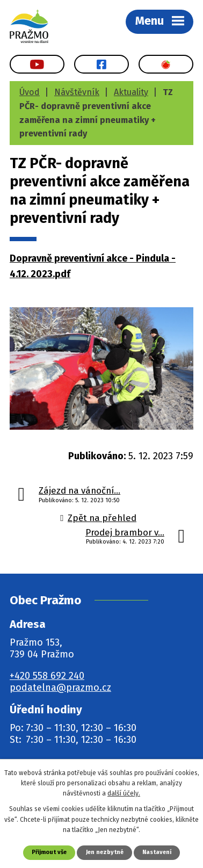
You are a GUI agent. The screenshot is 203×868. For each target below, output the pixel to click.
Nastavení (157, 852)
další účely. (124, 793)
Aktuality (131, 92)
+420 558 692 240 (47, 676)
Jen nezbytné (105, 852)
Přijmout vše (49, 852)
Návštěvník (77, 92)
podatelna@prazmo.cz (60, 688)
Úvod (30, 92)
